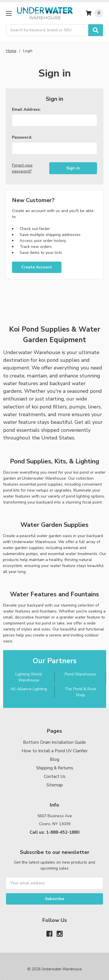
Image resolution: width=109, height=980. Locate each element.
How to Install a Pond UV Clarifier (55, 751)
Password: (22, 137)
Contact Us (55, 776)
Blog (54, 759)
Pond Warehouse (80, 674)
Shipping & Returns (55, 768)
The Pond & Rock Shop (80, 692)
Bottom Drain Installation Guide (54, 742)
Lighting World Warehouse (29, 677)
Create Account (37, 267)
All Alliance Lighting (29, 689)
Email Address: (26, 109)
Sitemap (55, 785)
